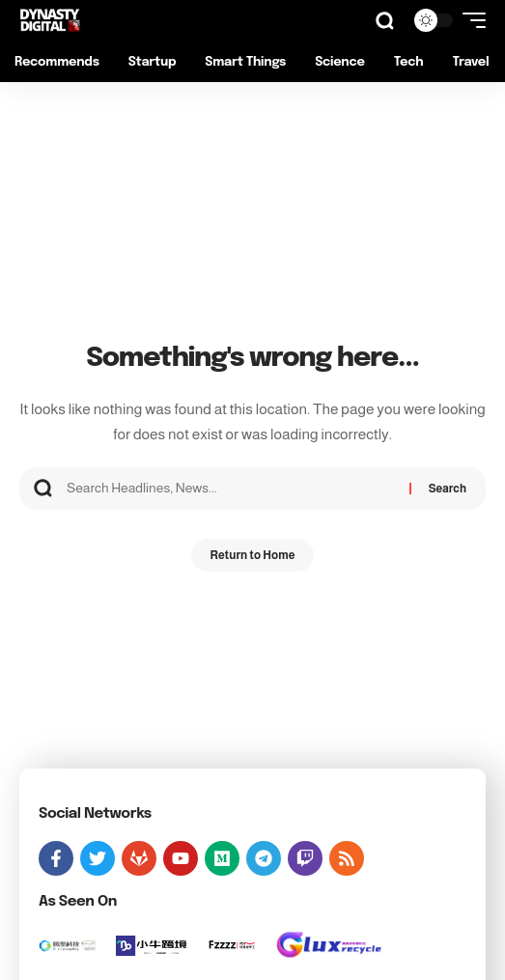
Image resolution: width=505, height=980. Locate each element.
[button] (385, 21)
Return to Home (253, 555)
